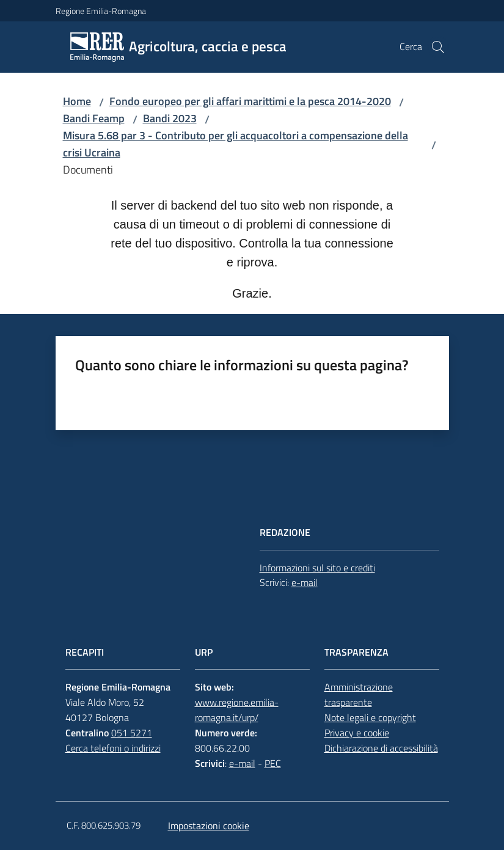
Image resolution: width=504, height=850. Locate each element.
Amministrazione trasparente (359, 694)
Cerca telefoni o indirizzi (113, 748)
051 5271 (132, 733)
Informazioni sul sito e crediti (317, 568)
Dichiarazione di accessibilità (381, 748)
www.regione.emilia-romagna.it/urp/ (237, 710)
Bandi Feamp (94, 118)
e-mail (305, 582)
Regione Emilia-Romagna (101, 11)
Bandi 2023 (170, 118)
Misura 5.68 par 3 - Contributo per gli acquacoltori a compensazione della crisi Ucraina (236, 144)
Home (77, 101)
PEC (273, 763)
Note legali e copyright (370, 717)
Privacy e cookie (357, 733)
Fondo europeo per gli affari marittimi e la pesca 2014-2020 (250, 101)
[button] (438, 47)
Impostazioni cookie (209, 826)
